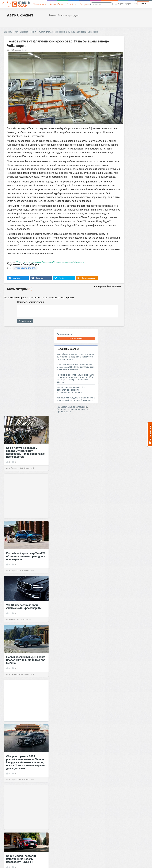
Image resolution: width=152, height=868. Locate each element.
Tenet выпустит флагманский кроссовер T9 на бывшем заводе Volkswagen (65, 32)
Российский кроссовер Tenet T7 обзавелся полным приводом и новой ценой (26, 556)
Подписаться (76, 338)
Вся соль (8, 32)
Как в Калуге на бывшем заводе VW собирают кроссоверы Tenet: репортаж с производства (25, 452)
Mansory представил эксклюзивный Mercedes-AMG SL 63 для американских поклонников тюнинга (76, 367)
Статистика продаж (25, 268)
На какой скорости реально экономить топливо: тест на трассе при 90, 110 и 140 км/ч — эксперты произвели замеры (76, 378)
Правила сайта (64, 412)
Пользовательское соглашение (72, 407)
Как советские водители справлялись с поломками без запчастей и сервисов (76, 399)
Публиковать (25, 321)
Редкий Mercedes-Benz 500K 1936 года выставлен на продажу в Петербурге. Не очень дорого (75, 357)
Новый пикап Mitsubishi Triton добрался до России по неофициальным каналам (71, 390)
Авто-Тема (11, 619)
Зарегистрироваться (127, 3)
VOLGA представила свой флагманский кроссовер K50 (24, 606)
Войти (143, 3)
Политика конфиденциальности (72, 409)
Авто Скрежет (20, 15)
